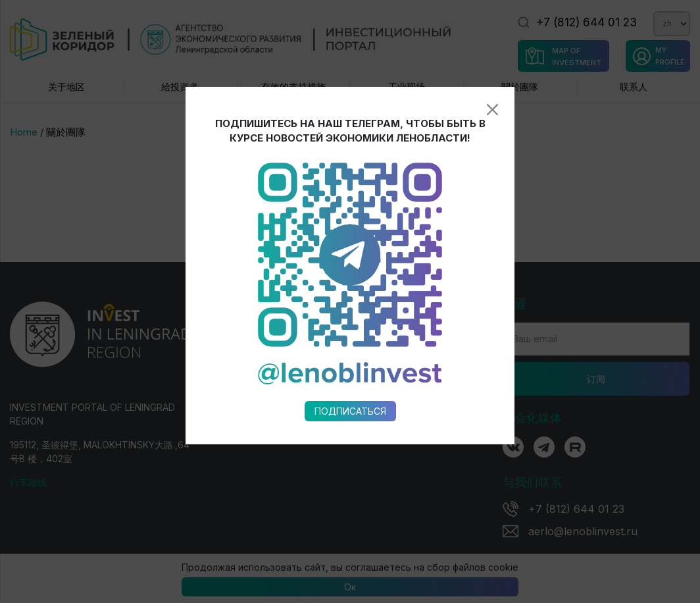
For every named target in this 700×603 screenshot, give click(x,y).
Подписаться (350, 388)
